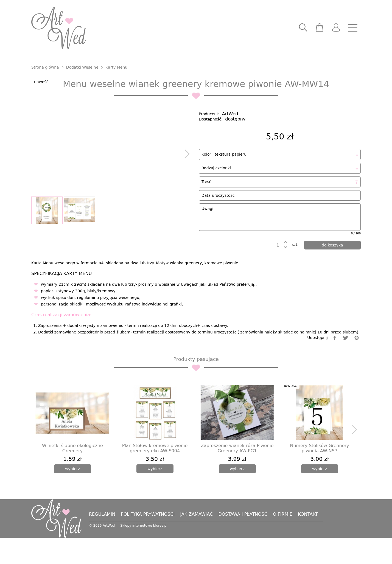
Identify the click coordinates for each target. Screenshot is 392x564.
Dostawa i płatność (243, 541)
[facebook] (335, 364)
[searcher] (303, 28)
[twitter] (346, 364)
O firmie (283, 541)
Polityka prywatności (148, 541)
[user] (336, 28)
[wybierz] (73, 495)
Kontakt (308, 541)
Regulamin (102, 541)
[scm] (320, 28)
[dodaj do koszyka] (333, 250)
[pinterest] (357, 364)
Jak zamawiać (196, 541)
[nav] (352, 28)
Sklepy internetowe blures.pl (144, 552)
